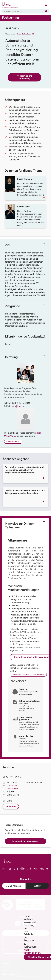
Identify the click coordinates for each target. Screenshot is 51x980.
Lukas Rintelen (13, 786)
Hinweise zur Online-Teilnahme (20, 525)
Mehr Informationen (32, 951)
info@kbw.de (18, 406)
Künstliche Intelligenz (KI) (26, 34)
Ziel (8, 245)
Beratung (11, 357)
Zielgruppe (13, 306)
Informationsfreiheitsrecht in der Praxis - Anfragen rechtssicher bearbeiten (25, 492)
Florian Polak (12, 789)
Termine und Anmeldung (25, 77)
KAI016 (15, 28)
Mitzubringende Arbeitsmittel (25, 337)
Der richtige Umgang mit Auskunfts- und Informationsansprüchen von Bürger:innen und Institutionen (24, 470)
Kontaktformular (13, 442)
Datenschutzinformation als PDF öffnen (28, 674)
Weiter (37, 886)
